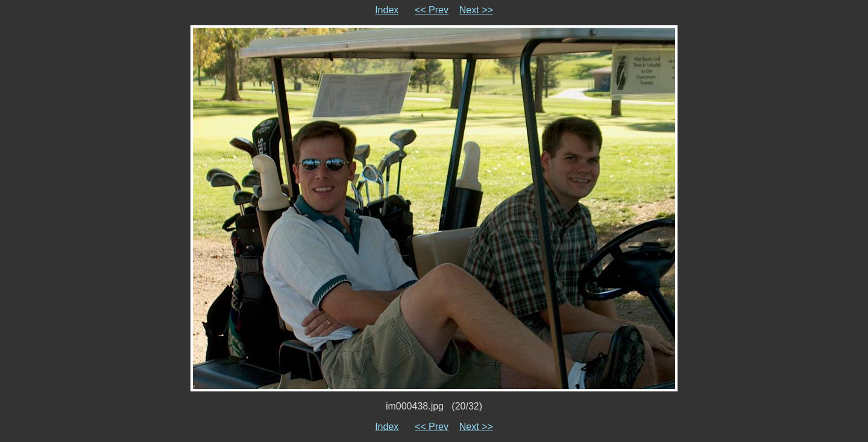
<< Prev (432, 10)
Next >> (476, 10)
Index (387, 10)
